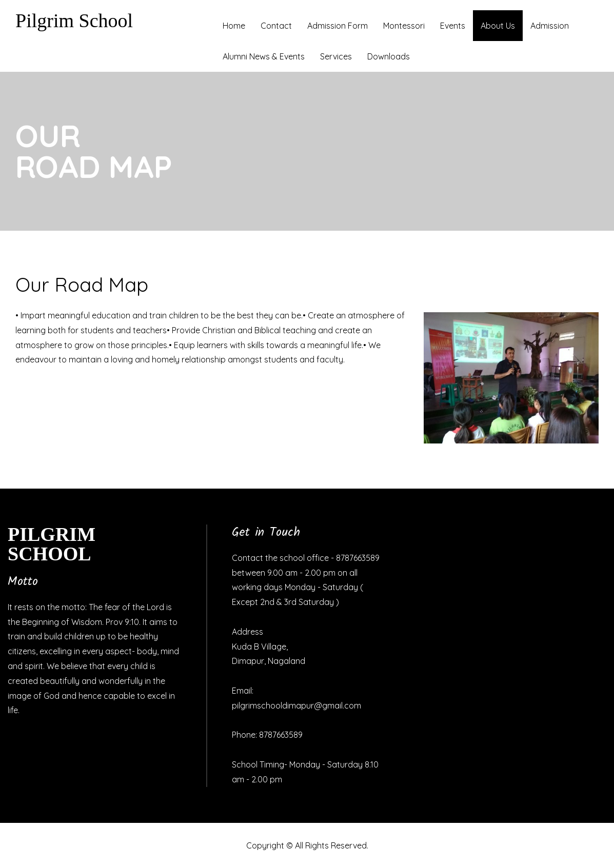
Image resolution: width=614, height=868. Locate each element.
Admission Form (338, 26)
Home (234, 26)
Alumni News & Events (264, 56)
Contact (276, 26)
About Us (498, 26)
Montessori (404, 26)
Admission (550, 26)
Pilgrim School (74, 21)
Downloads (389, 56)
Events (453, 26)
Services (336, 56)
